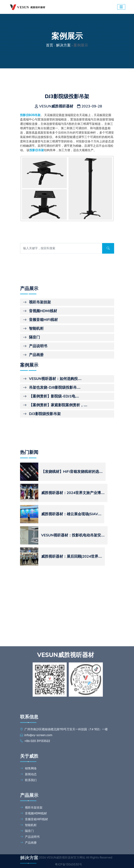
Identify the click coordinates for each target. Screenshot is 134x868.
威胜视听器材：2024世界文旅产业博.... (73, 569)
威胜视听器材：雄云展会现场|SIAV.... (71, 590)
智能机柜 (33, 385)
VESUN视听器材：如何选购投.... (52, 427)
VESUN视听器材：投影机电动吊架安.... (73, 612)
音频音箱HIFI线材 (40, 376)
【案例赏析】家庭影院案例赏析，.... (55, 453)
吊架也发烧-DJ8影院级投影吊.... (52, 436)
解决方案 (63, 45)
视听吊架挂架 (37, 359)
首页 (50, 45)
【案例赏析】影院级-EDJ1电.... (51, 444)
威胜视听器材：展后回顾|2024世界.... (72, 633)
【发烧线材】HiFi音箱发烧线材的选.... (72, 548)
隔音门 (31, 394)
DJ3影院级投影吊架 (42, 462)
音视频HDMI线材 (40, 367)
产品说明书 (35, 402)
